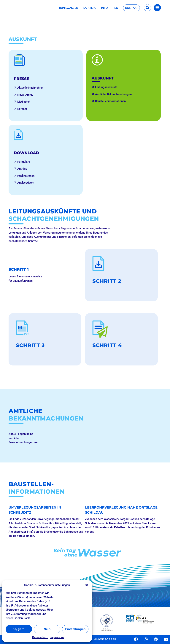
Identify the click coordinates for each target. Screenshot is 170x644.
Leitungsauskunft (106, 87)
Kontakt (131, 8)
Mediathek (24, 102)
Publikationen (26, 176)
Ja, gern (19, 629)
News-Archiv (25, 95)
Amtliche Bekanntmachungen (113, 94)
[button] (87, 585)
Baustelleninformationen (110, 101)
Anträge (22, 169)
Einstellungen (75, 629)
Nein (47, 629)
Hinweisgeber (105, 640)
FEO (115, 8)
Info (104, 8)
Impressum (57, 637)
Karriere (90, 8)
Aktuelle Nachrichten (30, 88)
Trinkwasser (68, 8)
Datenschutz (40, 637)
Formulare (24, 162)
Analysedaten (26, 183)
